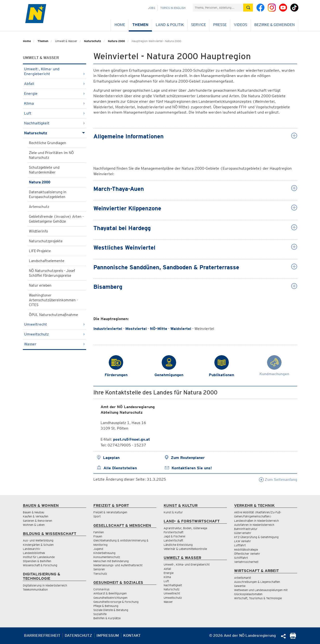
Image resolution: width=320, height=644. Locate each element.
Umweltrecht (54, 324)
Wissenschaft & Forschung (40, 565)
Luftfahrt (240, 545)
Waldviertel (181, 329)
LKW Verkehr (243, 541)
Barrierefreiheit (42, 635)
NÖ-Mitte (159, 329)
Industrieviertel (108, 329)
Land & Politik (170, 25)
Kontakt (132, 635)
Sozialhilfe (100, 614)
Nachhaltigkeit (54, 123)
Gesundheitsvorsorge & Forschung (116, 602)
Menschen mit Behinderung (111, 561)
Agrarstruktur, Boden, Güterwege (185, 528)
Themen (140, 25)
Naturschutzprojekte (46, 241)
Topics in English (173, 8)
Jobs (152, 8)
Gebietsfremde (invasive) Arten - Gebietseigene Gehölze (56, 219)
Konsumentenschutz (107, 557)
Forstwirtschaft (173, 532)
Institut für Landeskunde (39, 557)
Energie (54, 93)
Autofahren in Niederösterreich (254, 525)
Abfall (54, 84)
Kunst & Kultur (173, 512)
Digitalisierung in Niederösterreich (45, 585)
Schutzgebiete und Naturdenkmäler (44, 170)
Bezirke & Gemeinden (275, 25)
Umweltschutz (54, 334)
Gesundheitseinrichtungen (110, 598)
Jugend (98, 549)
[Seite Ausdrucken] (293, 637)
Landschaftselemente (47, 261)
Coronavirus (101, 589)
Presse (220, 25)
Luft (54, 113)
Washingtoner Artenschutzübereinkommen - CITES (53, 300)
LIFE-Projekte (40, 251)
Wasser (54, 344)
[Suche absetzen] (248, 8)
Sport (97, 516)
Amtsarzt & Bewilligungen (110, 593)
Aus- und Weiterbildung (38, 540)
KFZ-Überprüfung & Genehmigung (256, 537)
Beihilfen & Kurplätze (107, 618)
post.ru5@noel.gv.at (131, 439)
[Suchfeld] (218, 8)
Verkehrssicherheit (246, 562)
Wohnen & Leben (34, 525)
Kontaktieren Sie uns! (192, 468)
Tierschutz (100, 574)
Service (198, 25)
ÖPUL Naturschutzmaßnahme (53, 315)
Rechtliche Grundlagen (48, 143)
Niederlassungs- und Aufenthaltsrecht (118, 565)
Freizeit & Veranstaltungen (110, 512)
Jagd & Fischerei (174, 536)
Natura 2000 (116, 41)
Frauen (98, 536)
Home (120, 25)
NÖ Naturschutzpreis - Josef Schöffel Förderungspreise (52, 273)
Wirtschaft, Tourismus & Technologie (258, 598)
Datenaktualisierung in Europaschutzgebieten (48, 194)
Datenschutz (78, 635)
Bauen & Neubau (34, 512)
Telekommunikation (35, 589)
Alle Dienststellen (120, 468)
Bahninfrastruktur (246, 529)
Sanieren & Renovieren (38, 521)
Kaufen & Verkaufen (36, 516)
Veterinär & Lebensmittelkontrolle (185, 549)
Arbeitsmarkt (243, 578)
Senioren (99, 569)
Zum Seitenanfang (278, 480)
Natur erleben (40, 285)
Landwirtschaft (173, 540)
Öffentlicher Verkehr (247, 554)
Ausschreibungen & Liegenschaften (257, 582)
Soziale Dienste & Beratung (111, 610)
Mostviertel (136, 329)
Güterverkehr (243, 533)
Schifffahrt (241, 558)
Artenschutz (39, 207)
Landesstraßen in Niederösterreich (256, 521)
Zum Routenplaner (188, 458)
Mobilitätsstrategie (246, 550)
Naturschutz (93, 41)
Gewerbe (240, 586)
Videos (240, 25)
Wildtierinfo (38, 231)
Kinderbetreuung (104, 553)
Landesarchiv (32, 549)
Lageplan (111, 458)
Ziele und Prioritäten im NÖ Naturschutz (51, 155)
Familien (99, 532)
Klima (54, 103)
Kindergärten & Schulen (38, 545)
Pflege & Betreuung (106, 606)
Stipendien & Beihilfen (37, 561)
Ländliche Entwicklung (178, 545)
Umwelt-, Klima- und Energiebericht (54, 71)
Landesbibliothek (34, 553)
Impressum (108, 635)
